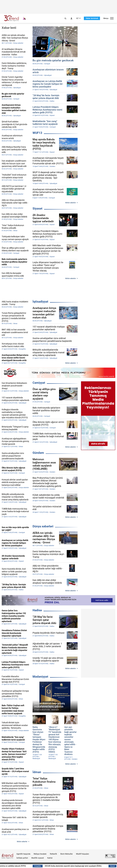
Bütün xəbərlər (71, 203)
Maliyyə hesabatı (40, 854)
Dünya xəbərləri (43, 526)
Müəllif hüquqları (83, 854)
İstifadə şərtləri (22, 858)
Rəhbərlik (53, 854)
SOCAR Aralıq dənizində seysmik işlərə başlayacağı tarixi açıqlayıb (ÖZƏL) (82, 866)
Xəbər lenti (9, 28)
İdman (37, 772)
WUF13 (37, 133)
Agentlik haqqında (23, 854)
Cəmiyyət (39, 383)
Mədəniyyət (40, 677)
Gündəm (38, 453)
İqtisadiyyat (40, 302)
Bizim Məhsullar (67, 854)
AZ (77, 18)
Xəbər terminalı (92, 18)
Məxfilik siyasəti (38, 858)
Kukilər (50, 858)
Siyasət (37, 208)
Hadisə (37, 610)
